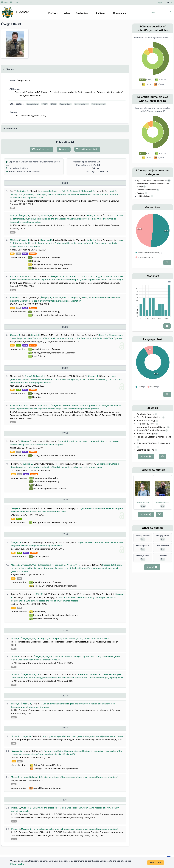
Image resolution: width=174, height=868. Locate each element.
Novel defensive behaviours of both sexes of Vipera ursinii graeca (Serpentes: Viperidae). (75, 777)
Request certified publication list (23, 171)
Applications (83, 13)
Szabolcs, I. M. (76, 191)
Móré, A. (14, 216)
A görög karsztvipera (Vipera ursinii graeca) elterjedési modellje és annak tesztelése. (83, 736)
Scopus (33, 254)
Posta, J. (48, 751)
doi (12, 254)
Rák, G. (65, 191)
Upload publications (17, 168)
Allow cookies (156, 862)
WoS (25, 254)
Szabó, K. (36, 335)
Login (160, 3)
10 (169, 181)
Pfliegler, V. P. (73, 565)
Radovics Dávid (163, 503)
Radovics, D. (23, 191)
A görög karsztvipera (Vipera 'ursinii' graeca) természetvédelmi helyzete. (76, 639)
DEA (13, 208)
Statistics (102, 13)
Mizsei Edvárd (143, 503)
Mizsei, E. (112, 191)
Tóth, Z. (39, 594)
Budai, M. (56, 191)
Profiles (53, 13)
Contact (15, 2)
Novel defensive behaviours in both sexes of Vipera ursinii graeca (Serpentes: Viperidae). (76, 829)
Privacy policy (17, 864)
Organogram (119, 13)
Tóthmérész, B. (20, 219)
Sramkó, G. (30, 376)
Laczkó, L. (41, 376)
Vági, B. (36, 565)
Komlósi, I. (58, 751)
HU (172, 3)
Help (4, 2)
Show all (146, 456)
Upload (67, 13)
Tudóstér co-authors (42, 149)
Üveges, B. (46, 191)
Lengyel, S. (90, 191)
